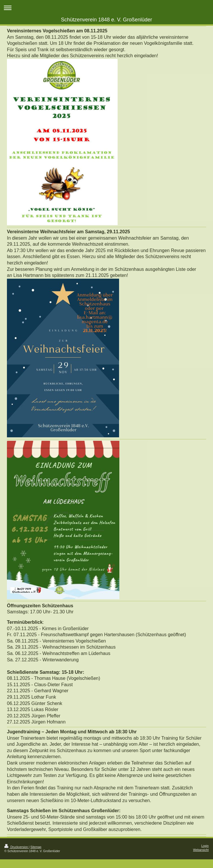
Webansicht (201, 850)
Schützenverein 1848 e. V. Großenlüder (107, 20)
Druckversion (16, 847)
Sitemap (36, 847)
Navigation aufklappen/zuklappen (106, 8)
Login (205, 846)
